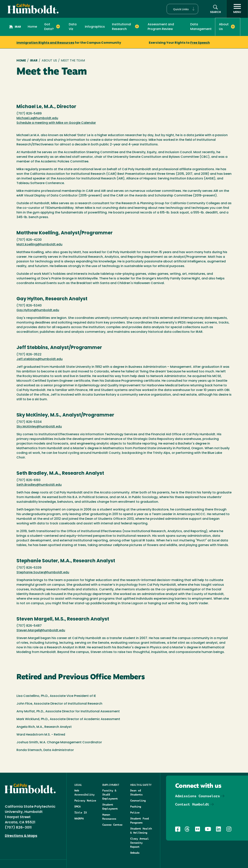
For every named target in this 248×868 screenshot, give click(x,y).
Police (135, 813)
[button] (182, 9)
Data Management (201, 27)
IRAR (15, 27)
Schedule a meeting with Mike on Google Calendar (56, 123)
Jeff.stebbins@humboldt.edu (40, 359)
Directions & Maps (21, 836)
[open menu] (237, 9)
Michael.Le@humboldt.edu (37, 118)
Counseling (138, 801)
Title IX (81, 813)
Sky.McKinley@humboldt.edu (39, 427)
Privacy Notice (85, 801)
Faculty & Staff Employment (110, 795)
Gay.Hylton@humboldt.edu (38, 310)
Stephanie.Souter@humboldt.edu (43, 573)
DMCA (77, 807)
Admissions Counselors (198, 796)
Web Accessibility (84, 792)
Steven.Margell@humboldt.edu (41, 631)
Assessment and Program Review (161, 27)
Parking (136, 807)
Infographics (95, 27)
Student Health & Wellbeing (141, 831)
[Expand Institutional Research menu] (137, 26)
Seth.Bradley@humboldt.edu (39, 485)
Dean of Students (136, 792)
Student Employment (110, 807)
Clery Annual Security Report (139, 843)
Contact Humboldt (192, 804)
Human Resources (109, 817)
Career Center (112, 825)
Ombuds (135, 853)
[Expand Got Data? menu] (58, 26)
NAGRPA (79, 818)
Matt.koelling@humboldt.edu (39, 245)
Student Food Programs (139, 821)
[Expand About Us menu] (233, 27)
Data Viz (73, 27)
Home (32, 27)
